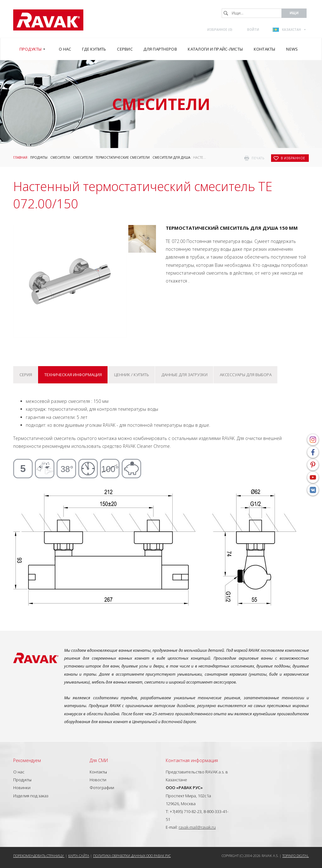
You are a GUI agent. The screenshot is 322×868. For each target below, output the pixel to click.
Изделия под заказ (31, 796)
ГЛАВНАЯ (20, 157)
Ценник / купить (132, 375)
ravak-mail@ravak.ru (197, 827)
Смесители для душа (171, 157)
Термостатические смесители (123, 157)
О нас (19, 772)
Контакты (98, 772)
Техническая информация (73, 375)
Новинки (22, 788)
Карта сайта (79, 856)
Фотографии (102, 788)
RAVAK (48, 20)
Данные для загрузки (184, 375)
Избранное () (220, 30)
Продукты (39, 157)
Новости (98, 780)
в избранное (293, 158)
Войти (253, 30)
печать (258, 158)
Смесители (60, 157)
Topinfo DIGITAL (296, 856)
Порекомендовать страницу (39, 856)
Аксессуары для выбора (246, 375)
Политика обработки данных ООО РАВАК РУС (132, 856)
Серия (26, 375)
